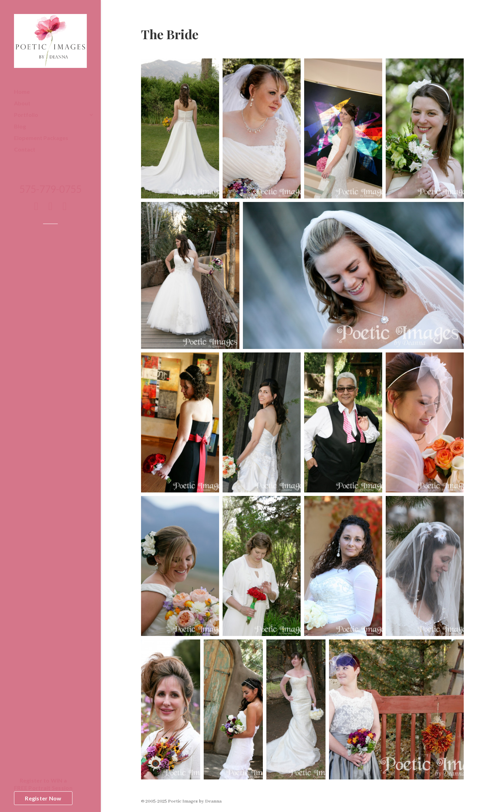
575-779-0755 (50, 191)
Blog (20, 127)
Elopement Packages (41, 138)
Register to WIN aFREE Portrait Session (43, 784)
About (22, 104)
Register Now (43, 798)
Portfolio (26, 115)
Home (22, 92)
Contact (25, 150)
